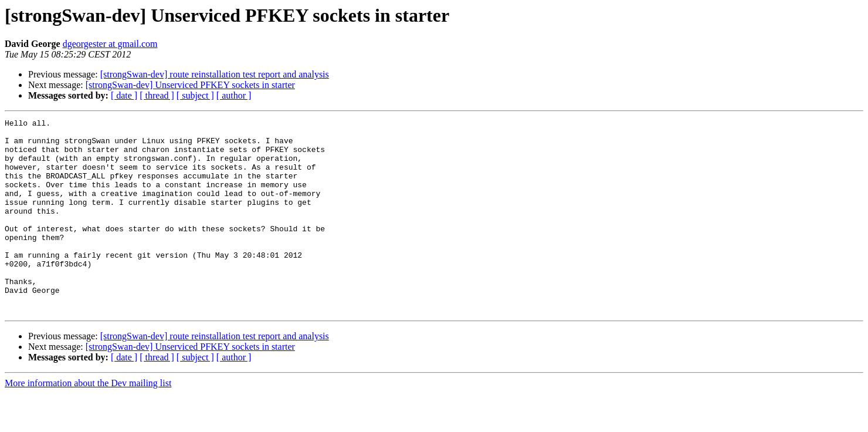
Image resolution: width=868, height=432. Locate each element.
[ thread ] (157, 95)
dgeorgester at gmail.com (110, 44)
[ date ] (124, 95)
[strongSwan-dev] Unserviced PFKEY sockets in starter (190, 85)
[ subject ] (195, 95)
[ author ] (234, 95)
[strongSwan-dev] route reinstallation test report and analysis (215, 74)
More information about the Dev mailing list (88, 422)
